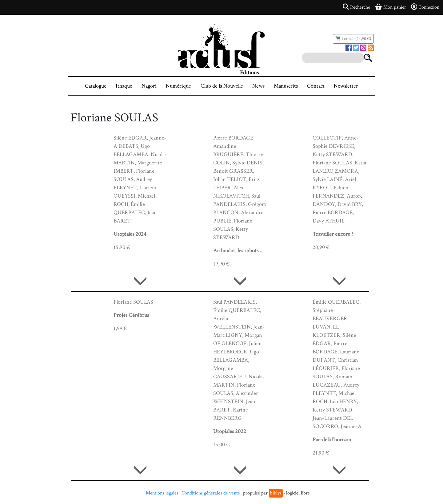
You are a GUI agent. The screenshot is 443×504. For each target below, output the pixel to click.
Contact (316, 86)
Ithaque (124, 86)
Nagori (149, 86)
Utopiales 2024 (130, 234)
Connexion (425, 7)
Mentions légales (162, 493)
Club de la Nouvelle (222, 86)
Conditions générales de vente (211, 493)
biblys (276, 493)
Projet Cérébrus (131, 315)
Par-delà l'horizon (332, 440)
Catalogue (96, 86)
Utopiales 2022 (230, 431)
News (258, 86)
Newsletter (346, 86)
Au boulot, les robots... (238, 251)
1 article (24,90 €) (353, 39)
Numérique (178, 86)
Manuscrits (286, 86)
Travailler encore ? (333, 234)
